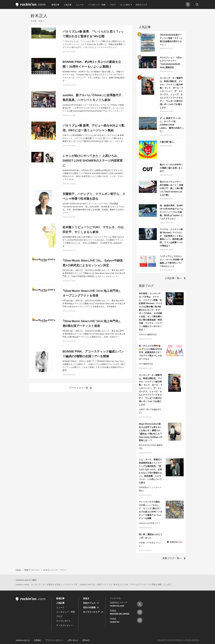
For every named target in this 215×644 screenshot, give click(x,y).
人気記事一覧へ (173, 278)
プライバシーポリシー (54, 640)
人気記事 (68, 5)
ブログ (113, 5)
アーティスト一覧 (79, 388)
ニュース (80, 5)
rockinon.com (31, 5)
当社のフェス (141, 5)
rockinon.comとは (23, 640)
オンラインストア (91, 612)
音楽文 (86, 598)
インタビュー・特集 (97, 5)
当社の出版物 (89, 607)
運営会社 (86, 640)
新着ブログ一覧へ (172, 558)
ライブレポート (63, 621)
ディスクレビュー (64, 625)
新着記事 (55, 5)
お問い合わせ (73, 640)
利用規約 (38, 640)
